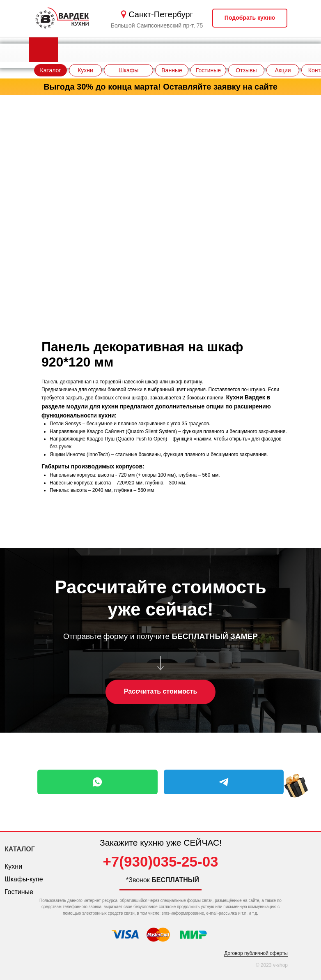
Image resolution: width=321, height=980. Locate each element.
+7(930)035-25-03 (160, 861)
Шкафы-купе (24, 879)
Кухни (13, 866)
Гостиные (19, 892)
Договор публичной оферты (256, 953)
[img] (296, 794)
